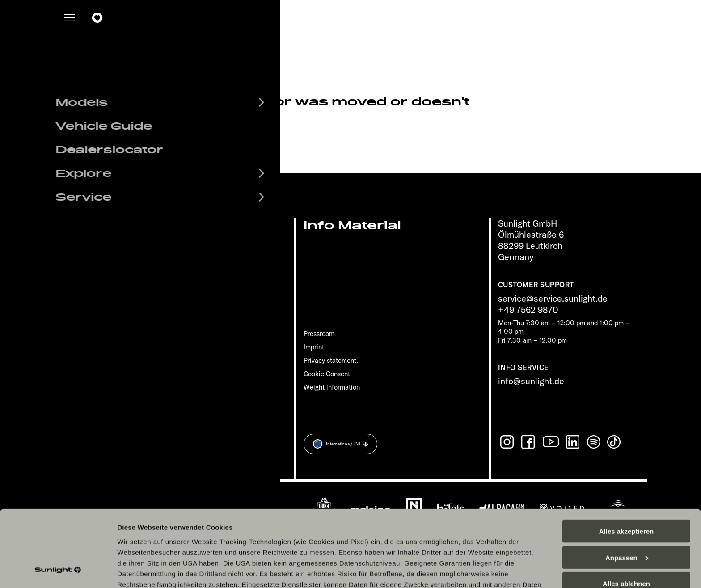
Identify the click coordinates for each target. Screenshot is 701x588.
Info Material (352, 225)
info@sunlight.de (531, 381)
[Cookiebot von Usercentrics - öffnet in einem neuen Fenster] (58, 571)
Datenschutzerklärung (337, 525)
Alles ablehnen (626, 514)
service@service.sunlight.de (553, 298)
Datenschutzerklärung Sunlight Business (450, 525)
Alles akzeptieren (627, 461)
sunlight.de (177, 141)
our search (249, 141)
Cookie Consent (327, 374)
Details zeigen (140, 570)
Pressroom (319, 334)
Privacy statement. (331, 360)
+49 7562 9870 (528, 309)
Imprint (314, 347)
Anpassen (627, 488)
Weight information (332, 387)
